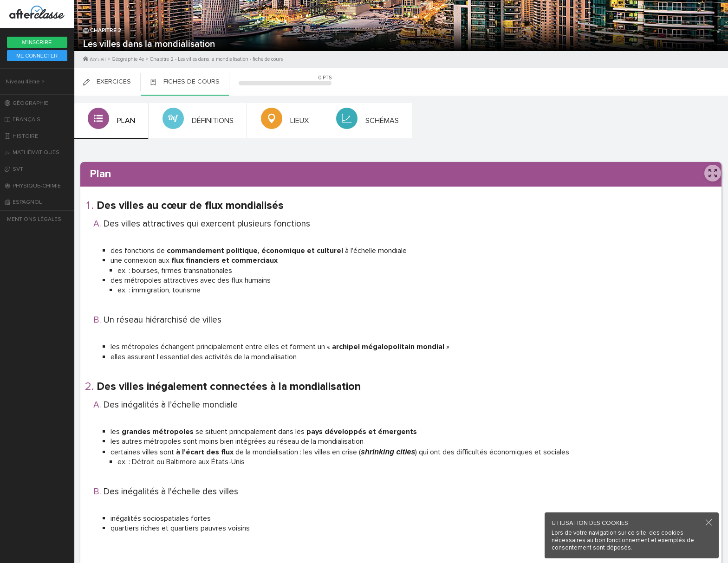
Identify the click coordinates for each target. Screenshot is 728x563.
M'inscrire (37, 42)
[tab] (110, 121)
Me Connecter (37, 56)
